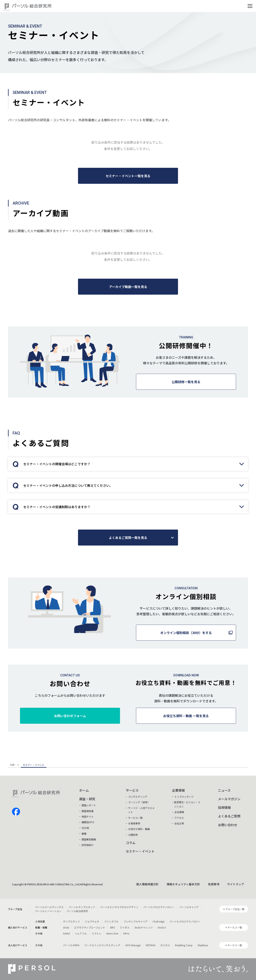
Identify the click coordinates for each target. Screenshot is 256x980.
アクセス (179, 818)
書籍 (84, 833)
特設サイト (88, 817)
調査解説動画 (89, 839)
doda (66, 927)
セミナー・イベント (140, 851)
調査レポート (89, 805)
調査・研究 (87, 799)
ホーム (84, 790)
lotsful (66, 933)
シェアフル (81, 933)
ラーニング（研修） (139, 802)
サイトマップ (236, 884)
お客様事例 (134, 823)
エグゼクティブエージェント (90, 927)
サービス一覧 (135, 818)
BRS (112, 927)
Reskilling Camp (184, 945)
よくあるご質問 (229, 816)
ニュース (224, 790)
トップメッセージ (184, 797)
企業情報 (178, 790)
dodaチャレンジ (143, 927)
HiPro (126, 933)
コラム (131, 843)
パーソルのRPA (71, 945)
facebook (16, 812)
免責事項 (214, 884)
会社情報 (179, 812)
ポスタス (165, 945)
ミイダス (125, 927)
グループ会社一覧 (235, 909)
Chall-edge (158, 921)
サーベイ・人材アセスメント (141, 810)
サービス (132, 790)
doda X (162, 927)
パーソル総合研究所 (77, 911)
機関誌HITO (88, 822)
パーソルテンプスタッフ (82, 907)
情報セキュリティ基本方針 (183, 884)
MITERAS (151, 945)
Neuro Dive (112, 933)
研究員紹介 (88, 845)
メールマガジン (229, 799)
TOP (12, 765)
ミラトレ (97, 933)
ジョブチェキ (92, 921)
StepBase (203, 945)
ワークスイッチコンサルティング (102, 945)
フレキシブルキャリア (136, 921)
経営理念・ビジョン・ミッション (187, 804)
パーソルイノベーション (48, 911)
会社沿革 (179, 823)
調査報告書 (88, 811)
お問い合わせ (228, 825)
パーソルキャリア (189, 907)
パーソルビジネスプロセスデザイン (119, 907)
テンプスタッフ (71, 921)
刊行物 (85, 828)
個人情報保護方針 (147, 884)
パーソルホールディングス (49, 907)
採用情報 (224, 807)
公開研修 (133, 835)
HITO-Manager (133, 945)
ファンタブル (111, 921)
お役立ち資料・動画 (139, 829)
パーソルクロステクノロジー (159, 907)
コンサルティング (138, 797)
